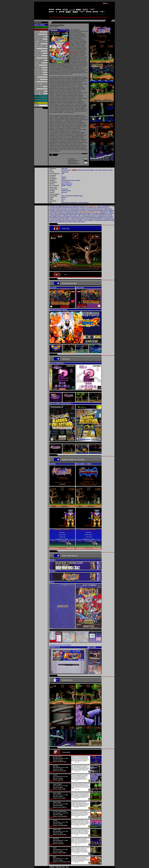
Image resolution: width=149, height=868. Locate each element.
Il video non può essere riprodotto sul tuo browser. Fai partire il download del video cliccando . (75, 252)
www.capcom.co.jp (67, 184)
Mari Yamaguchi (74, 53)
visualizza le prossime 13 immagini (60, 645)
